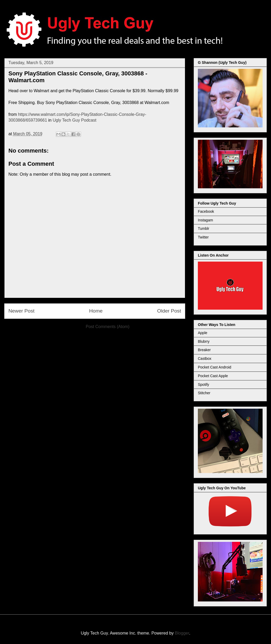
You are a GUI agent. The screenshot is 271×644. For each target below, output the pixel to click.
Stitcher (204, 393)
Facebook (206, 211)
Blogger (182, 633)
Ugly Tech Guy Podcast (74, 120)
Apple (203, 333)
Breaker (204, 350)
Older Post (169, 311)
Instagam (205, 220)
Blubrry (204, 341)
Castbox (205, 359)
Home (96, 311)
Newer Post (21, 311)
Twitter (203, 237)
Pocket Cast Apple (213, 376)
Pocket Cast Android (215, 367)
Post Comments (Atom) (108, 327)
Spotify (204, 385)
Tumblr (204, 228)
